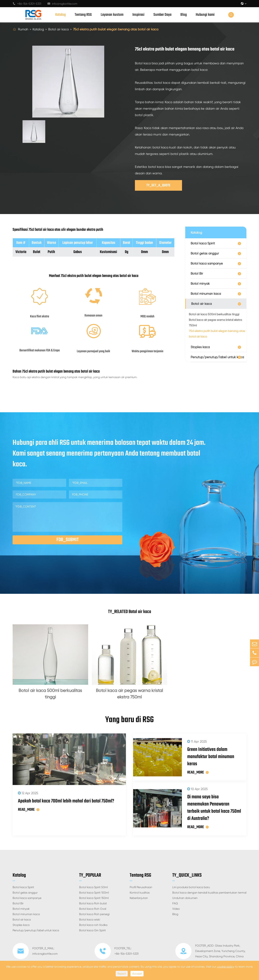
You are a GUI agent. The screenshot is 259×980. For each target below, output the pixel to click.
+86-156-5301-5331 (27, 4)
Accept (137, 974)
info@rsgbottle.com (62, 4)
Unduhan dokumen (185, 898)
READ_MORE (29, 810)
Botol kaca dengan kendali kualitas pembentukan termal (209, 893)
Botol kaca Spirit (203, 243)
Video (176, 909)
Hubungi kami (205, 15)
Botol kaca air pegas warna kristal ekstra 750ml (215, 323)
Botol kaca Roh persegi (94, 914)
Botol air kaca (58, 29)
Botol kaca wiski (90, 920)
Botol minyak (200, 284)
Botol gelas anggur (205, 253)
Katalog (60, 15)
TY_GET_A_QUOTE (158, 185)
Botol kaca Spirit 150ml (94, 898)
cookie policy (226, 967)
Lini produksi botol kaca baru (191, 887)
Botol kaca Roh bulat (93, 903)
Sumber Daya (162, 15)
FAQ (175, 903)
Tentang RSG (83, 15)
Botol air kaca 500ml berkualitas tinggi (214, 314)
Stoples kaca (200, 347)
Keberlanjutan (139, 898)
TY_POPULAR (90, 875)
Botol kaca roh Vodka (93, 925)
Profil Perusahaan (141, 887)
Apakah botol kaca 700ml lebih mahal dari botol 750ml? (66, 801)
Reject (122, 974)
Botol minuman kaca (206, 294)
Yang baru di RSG (129, 720)
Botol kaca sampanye (207, 263)
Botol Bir (197, 273)
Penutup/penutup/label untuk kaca (217, 357)
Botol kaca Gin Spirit (92, 930)
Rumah (23, 29)
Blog (184, 15)
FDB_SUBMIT (68, 540)
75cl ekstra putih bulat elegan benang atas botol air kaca (116, 29)
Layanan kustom (112, 15)
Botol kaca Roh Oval (93, 909)
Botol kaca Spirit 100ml (94, 893)
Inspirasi (138, 15)
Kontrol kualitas (140, 893)
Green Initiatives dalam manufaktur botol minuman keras (211, 757)
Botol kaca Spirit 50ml (93, 887)
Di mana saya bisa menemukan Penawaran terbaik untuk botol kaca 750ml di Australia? (214, 808)
